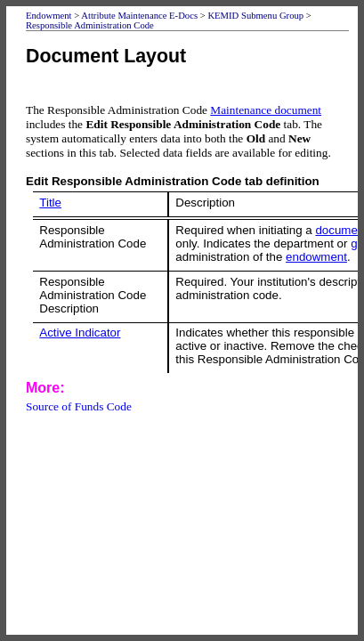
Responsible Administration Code (90, 25)
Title (50, 203)
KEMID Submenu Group (255, 16)
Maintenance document (266, 110)
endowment (316, 257)
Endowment (49, 16)
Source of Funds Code (79, 406)
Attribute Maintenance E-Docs (139, 16)
